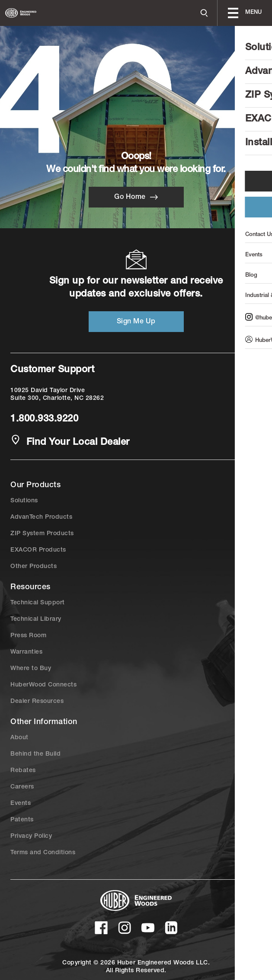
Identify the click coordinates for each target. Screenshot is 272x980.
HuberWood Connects (43, 685)
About (19, 738)
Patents (22, 820)
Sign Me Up (136, 322)
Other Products (34, 567)
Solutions (24, 501)
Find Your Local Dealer (70, 442)
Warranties (26, 652)
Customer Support (52, 370)
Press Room (28, 636)
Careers (22, 787)
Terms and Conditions (43, 853)
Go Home (136, 197)
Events (21, 804)
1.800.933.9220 (44, 419)
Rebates (23, 771)
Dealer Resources (37, 702)
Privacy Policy (31, 836)
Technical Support (38, 603)
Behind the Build (35, 754)
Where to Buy (31, 669)
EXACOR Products (38, 550)
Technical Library (36, 619)
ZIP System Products (42, 534)
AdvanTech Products (41, 517)
